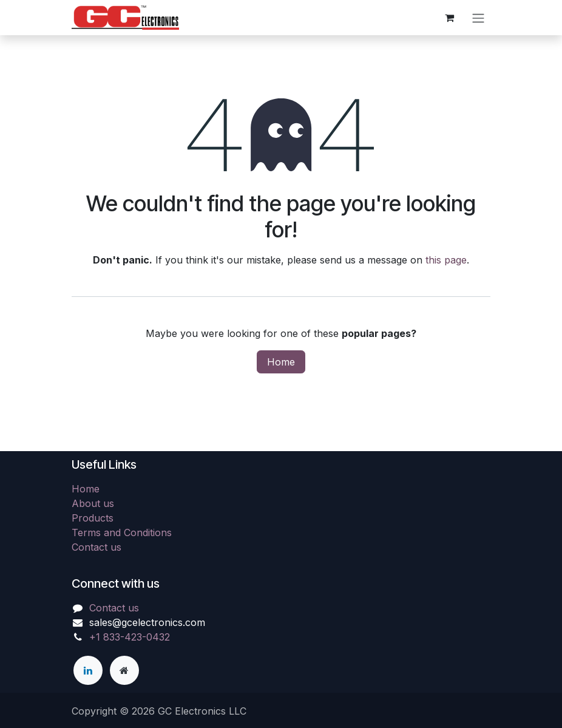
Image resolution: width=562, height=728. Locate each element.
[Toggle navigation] (478, 18)
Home (281, 362)
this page (446, 260)
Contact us (96, 547)
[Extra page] (124, 670)
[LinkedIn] (88, 670)
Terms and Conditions (122, 532)
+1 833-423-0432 (130, 637)
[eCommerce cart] (449, 18)
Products (93, 518)
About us (93, 503)
